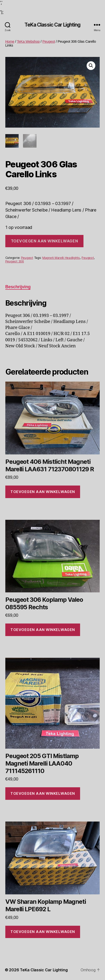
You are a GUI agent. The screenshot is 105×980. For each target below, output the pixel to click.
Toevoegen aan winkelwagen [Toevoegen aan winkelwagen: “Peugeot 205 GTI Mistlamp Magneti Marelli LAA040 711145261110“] (43, 793)
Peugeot (49, 41)
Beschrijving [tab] (18, 287)
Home (10, 41)
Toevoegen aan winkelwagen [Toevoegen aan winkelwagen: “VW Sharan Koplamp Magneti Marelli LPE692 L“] (43, 932)
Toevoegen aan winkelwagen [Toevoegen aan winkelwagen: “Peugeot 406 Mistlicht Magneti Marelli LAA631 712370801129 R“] (43, 492)
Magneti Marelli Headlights (61, 258)
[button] (91, 66)
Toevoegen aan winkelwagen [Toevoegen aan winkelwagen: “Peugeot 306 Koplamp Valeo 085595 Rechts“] (43, 630)
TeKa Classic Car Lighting (52, 25)
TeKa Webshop (28, 41)
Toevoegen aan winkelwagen (44, 241)
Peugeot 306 (15, 261)
